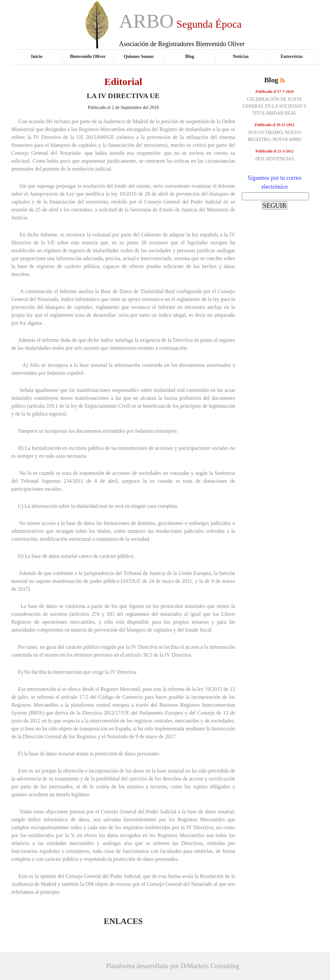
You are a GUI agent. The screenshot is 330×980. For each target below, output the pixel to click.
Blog (190, 56)
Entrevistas (292, 56)
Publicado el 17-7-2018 (275, 92)
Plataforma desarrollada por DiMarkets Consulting (173, 966)
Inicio (37, 56)
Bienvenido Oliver (88, 56)
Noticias (241, 56)
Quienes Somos (139, 56)
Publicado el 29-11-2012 (275, 125)
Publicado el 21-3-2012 (275, 151)
